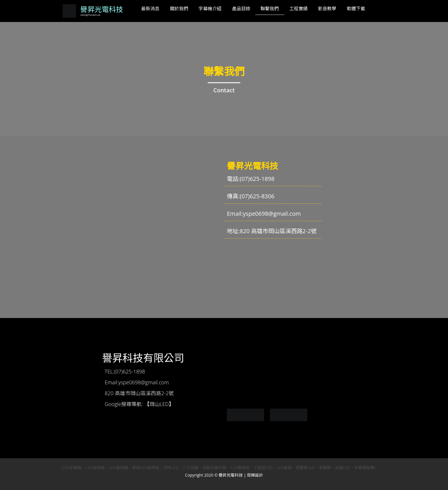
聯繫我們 (270, 9)
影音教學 (327, 9)
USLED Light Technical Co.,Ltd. (90, 15)
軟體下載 (356, 9)
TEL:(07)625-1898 (125, 371)
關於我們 (179, 9)
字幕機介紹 (210, 9)
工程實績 (299, 9)
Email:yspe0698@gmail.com (264, 214)
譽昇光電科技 (102, 9)
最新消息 (150, 9)
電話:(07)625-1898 (251, 179)
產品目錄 (241, 9)
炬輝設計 (255, 475)
